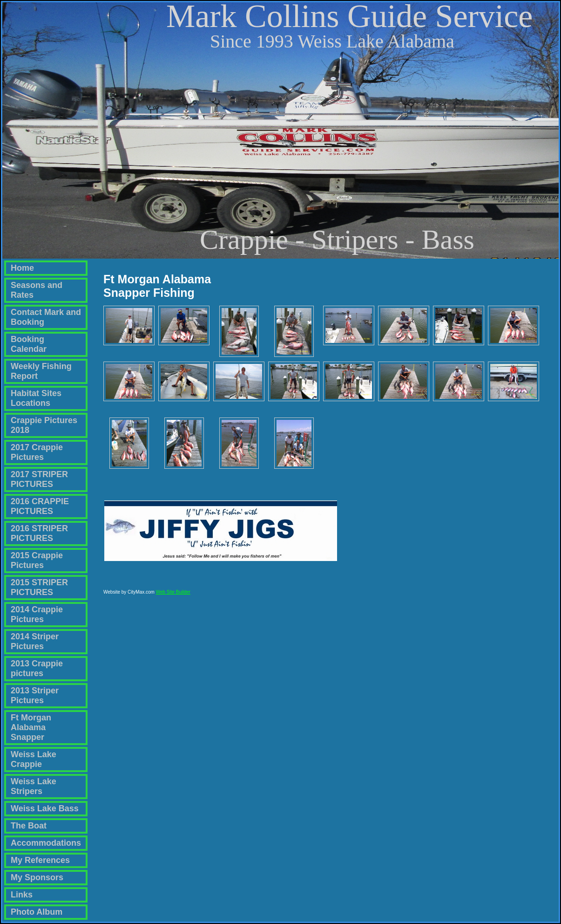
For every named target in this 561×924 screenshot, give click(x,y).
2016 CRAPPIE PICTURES (40, 506)
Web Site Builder (173, 596)
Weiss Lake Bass (45, 808)
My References (40, 860)
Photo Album (37, 912)
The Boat (29, 826)
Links (22, 895)
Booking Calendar (29, 344)
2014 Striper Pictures (35, 641)
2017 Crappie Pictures (37, 452)
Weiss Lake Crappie (34, 759)
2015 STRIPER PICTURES (39, 587)
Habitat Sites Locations (36, 398)
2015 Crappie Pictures (37, 560)
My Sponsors (37, 877)
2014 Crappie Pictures (37, 614)
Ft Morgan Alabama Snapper (31, 727)
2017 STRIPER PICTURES (39, 479)
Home (22, 268)
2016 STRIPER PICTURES (39, 533)
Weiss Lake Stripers (34, 786)
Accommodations (46, 843)
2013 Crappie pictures (37, 668)
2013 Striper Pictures (35, 695)
